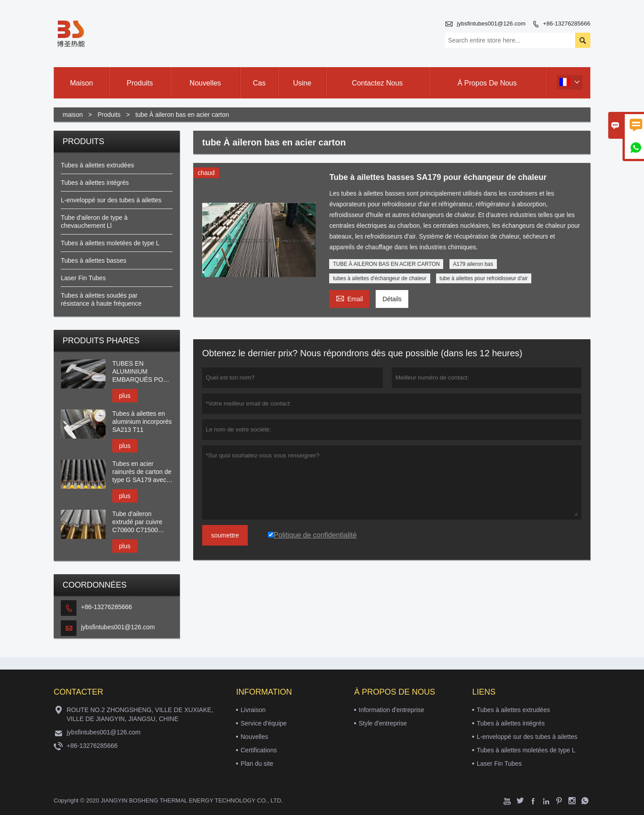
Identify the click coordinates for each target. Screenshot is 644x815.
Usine (302, 83)
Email (349, 298)
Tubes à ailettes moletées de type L (110, 243)
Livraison (253, 710)
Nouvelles (254, 737)
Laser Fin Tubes (83, 278)
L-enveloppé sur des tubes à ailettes (111, 200)
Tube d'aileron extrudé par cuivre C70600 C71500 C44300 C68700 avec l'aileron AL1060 (142, 522)
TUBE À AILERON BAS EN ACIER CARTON (386, 264)
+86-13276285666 (567, 23)
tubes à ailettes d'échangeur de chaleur (379, 278)
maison (81, 83)
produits (140, 83)
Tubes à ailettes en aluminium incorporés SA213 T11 (142, 422)
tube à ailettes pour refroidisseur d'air (484, 278)
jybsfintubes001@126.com (491, 23)
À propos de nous (487, 83)
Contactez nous (377, 83)
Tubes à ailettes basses (94, 260)
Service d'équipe (264, 723)
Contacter (78, 692)
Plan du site (257, 764)
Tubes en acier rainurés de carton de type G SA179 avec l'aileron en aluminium (142, 472)
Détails (392, 299)
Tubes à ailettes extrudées (97, 165)
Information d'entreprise (392, 710)
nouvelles (205, 83)
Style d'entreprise (383, 723)
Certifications (259, 750)
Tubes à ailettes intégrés (95, 183)
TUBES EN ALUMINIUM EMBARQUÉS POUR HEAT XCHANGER (142, 372)
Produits (109, 115)
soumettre (225, 535)
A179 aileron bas (473, 264)
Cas (259, 83)
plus (125, 396)
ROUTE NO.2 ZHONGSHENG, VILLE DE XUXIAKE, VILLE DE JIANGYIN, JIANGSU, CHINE (140, 714)
